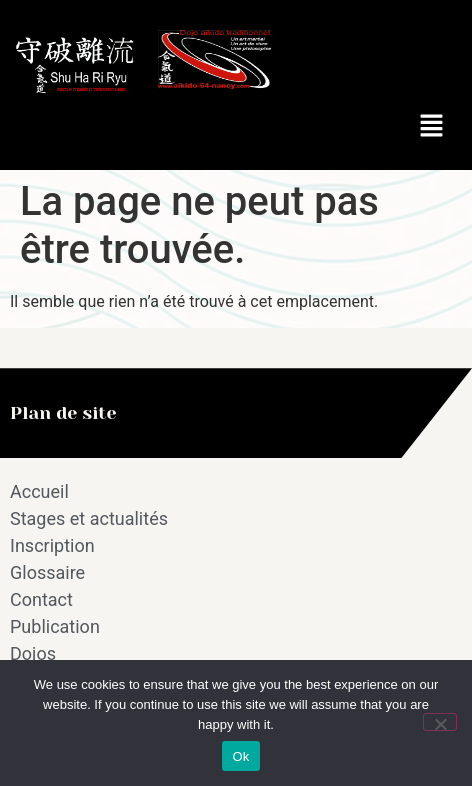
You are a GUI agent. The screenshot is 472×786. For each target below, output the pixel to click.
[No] (440, 722)
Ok (240, 756)
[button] (432, 127)
